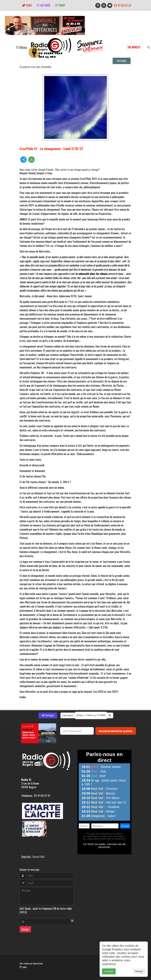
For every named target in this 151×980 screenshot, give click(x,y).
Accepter (109, 971)
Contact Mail (38, 857)
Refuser (139, 971)
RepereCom (38, 963)
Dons (27, 5)
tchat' (60, 5)
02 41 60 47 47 (123, 5)
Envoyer (25, 929)
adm (23, 967)
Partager (48, 715)
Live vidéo (44, 5)
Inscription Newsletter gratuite (116, 731)
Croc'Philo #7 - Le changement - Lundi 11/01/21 (51, 149)
